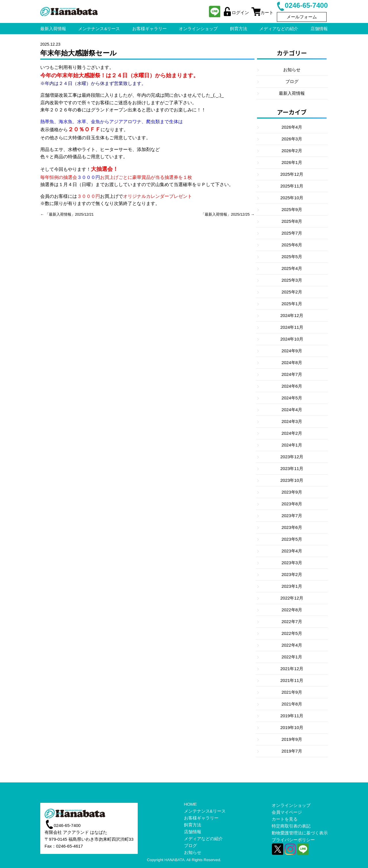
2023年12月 (292, 457)
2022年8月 (292, 610)
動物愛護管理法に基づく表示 (300, 833)
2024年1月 (292, 445)
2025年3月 (292, 280)
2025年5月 (292, 257)
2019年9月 (292, 739)
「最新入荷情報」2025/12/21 (69, 214)
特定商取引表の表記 (291, 826)
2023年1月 (292, 586)
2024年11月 (292, 327)
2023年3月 (292, 563)
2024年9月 (292, 351)
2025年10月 (292, 198)
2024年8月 (292, 363)
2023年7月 (292, 516)
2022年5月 (292, 633)
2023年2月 (292, 574)
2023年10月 (292, 480)
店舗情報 (193, 832)
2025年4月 (292, 268)
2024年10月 (292, 339)
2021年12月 (292, 669)
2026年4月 (292, 127)
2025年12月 (292, 174)
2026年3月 (292, 139)
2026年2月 (292, 151)
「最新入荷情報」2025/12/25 (225, 214)
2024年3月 (292, 421)
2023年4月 (292, 551)
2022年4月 (292, 645)
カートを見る (285, 819)
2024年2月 (292, 433)
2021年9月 (292, 692)
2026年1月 (292, 162)
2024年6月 (292, 386)
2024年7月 (292, 374)
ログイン (236, 12)
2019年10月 (292, 727)
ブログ (292, 81)
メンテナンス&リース (205, 811)
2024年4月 (292, 410)
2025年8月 (292, 221)
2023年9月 (292, 492)
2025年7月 (292, 233)
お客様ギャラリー (201, 818)
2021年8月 (292, 704)
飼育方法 (193, 825)
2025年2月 (292, 292)
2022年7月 (292, 621)
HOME (190, 804)
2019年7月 (292, 751)
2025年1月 (292, 304)
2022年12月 (292, 598)
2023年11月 (292, 468)
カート (262, 12)
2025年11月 (292, 186)
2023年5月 (292, 539)
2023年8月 (292, 504)
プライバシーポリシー (293, 840)
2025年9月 (292, 209)
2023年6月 (292, 527)
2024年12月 (292, 315)
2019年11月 (292, 716)
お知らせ (292, 70)
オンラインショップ (291, 805)
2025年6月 (292, 245)
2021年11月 (292, 680)
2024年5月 (292, 398)
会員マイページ (287, 812)
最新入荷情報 (292, 93)
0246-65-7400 (302, 5)
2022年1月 (292, 657)
